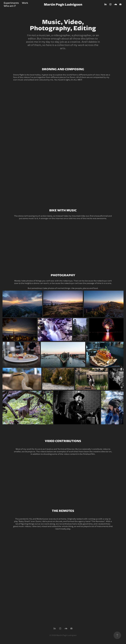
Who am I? (10, 6)
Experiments (11, 3)
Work (25, 3)
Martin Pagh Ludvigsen (63, 4)
